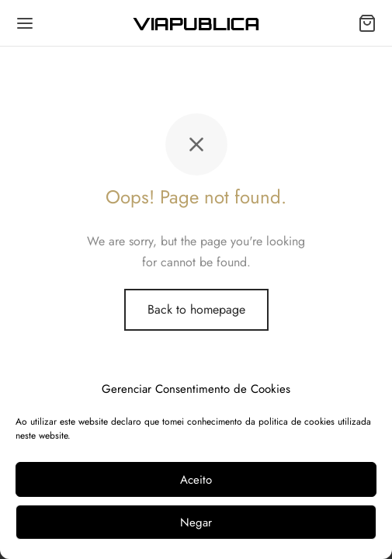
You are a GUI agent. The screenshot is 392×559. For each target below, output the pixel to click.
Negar (196, 523)
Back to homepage (196, 309)
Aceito (196, 480)
